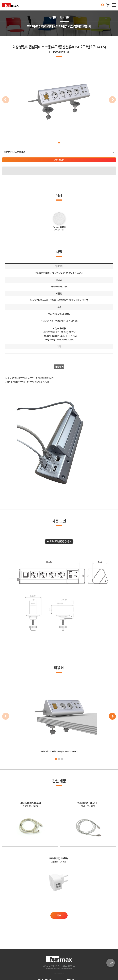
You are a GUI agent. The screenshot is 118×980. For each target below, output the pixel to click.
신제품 (53, 17)
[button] (59, 143)
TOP (111, 963)
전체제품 (64, 17)
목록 (59, 915)
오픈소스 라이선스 (59, 974)
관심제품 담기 (59, 160)
